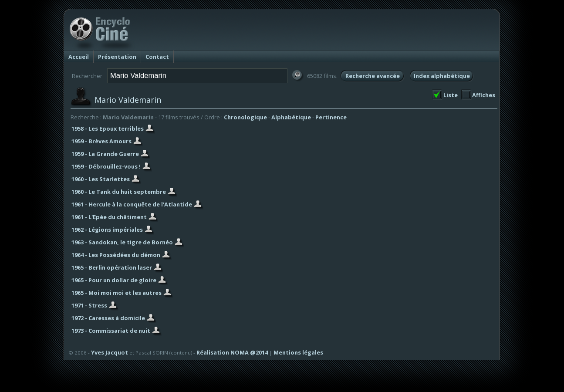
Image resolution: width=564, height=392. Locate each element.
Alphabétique (291, 117)
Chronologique (245, 117)
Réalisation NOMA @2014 (232, 352)
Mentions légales (298, 352)
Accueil (79, 57)
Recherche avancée (373, 76)
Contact (157, 57)
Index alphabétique (442, 76)
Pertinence (331, 117)
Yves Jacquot (110, 352)
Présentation (117, 57)
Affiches (484, 95)
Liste (451, 95)
